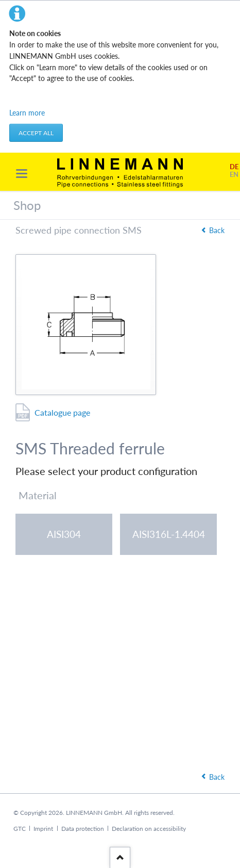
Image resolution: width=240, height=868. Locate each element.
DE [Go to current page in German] (234, 167)
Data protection (83, 829)
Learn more (27, 113)
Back (217, 230)
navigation (22, 174)
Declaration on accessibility (149, 829)
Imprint (43, 829)
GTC (20, 829)
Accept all (36, 133)
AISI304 (64, 534)
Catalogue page (62, 412)
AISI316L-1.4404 (169, 534)
